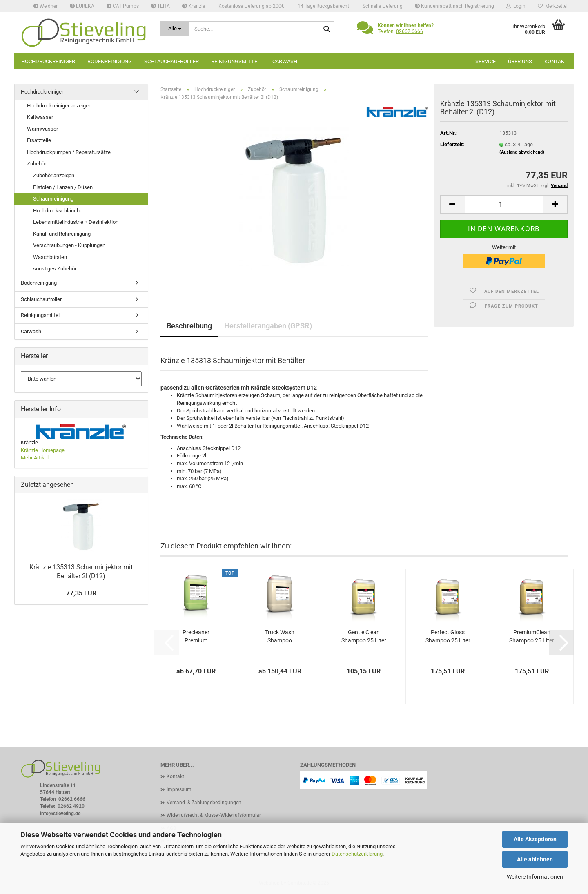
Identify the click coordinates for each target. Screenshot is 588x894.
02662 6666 (410, 31)
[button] (452, 204)
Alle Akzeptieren (535, 839)
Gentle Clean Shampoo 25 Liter (364, 636)
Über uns (520, 61)
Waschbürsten (50, 257)
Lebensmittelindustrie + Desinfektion (76, 222)
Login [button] (516, 6)
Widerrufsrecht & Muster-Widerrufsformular (214, 815)
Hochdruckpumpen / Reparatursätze (69, 152)
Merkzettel (553, 6)
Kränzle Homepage (43, 450)
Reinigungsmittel (236, 61)
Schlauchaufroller (171, 61)
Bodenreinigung (110, 61)
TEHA (160, 6)
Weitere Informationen (535, 877)
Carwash (285, 61)
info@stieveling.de (60, 814)
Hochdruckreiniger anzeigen (59, 106)
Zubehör (37, 164)
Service (486, 61)
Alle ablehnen (535, 859)
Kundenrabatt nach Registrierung (454, 6)
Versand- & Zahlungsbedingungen (204, 803)
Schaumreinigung (53, 199)
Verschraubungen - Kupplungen (69, 245)
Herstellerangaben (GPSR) (268, 326)
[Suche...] (175, 29)
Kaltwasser (40, 117)
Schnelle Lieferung (382, 6)
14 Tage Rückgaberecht (323, 6)
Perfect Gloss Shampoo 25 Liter (448, 636)
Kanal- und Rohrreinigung (62, 234)
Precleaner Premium (196, 636)
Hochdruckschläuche (58, 211)
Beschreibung (189, 326)
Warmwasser (42, 129)
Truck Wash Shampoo (280, 636)
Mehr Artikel (35, 458)
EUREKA (82, 6)
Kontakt (556, 61)
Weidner (46, 6)
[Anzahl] (504, 204)
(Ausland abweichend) (522, 152)
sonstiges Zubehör (55, 269)
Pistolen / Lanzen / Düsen (63, 187)
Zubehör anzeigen (54, 175)
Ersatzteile (39, 140)
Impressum (179, 789)
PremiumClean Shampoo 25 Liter (532, 636)
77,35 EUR (81, 593)
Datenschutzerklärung (357, 854)
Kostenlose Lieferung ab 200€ (251, 6)
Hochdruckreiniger (48, 61)
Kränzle (194, 6)
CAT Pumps (123, 6)
